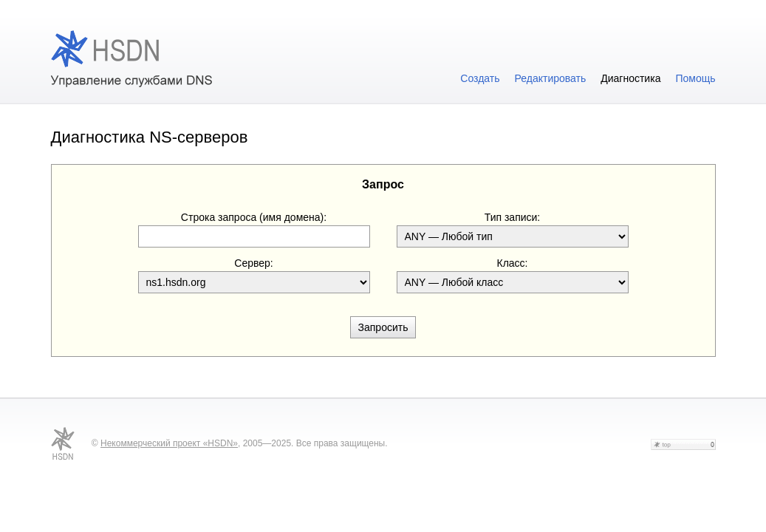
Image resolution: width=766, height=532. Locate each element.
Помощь (695, 78)
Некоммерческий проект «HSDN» (169, 443)
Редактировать (551, 78)
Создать (480, 78)
